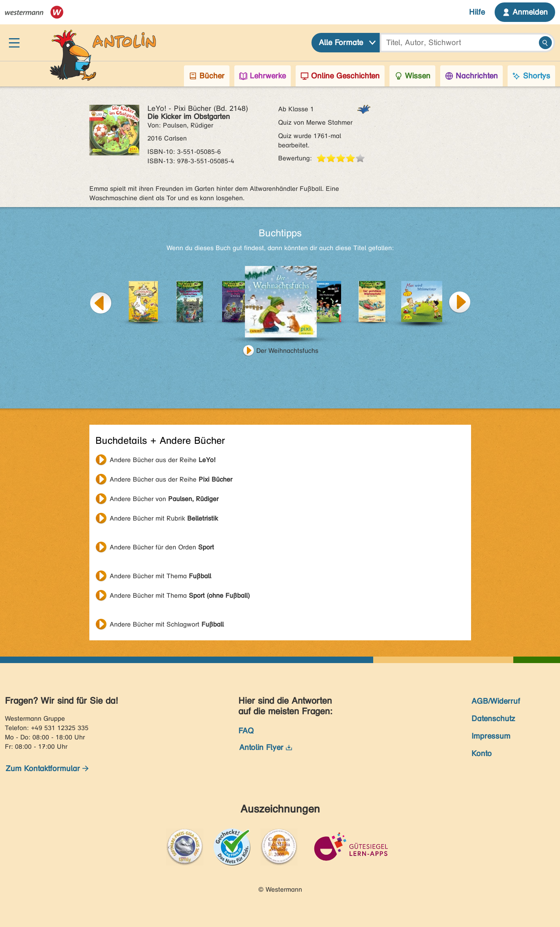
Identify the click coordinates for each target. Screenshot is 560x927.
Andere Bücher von (164, 499)
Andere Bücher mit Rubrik (164, 518)
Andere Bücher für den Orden (162, 547)
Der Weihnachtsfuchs (287, 351)
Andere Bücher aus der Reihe (163, 460)
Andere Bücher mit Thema (160, 576)
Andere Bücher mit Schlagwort (167, 624)
